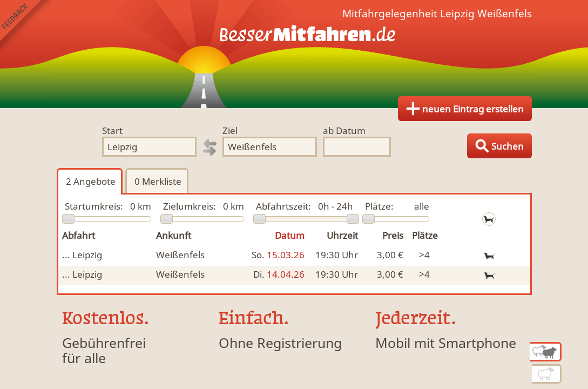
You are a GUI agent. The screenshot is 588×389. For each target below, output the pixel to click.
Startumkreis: (94, 206)
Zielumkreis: (190, 206)
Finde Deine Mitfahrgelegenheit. (294, 54)
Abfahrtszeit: (283, 206)
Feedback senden (26, 26)
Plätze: (379, 206)
